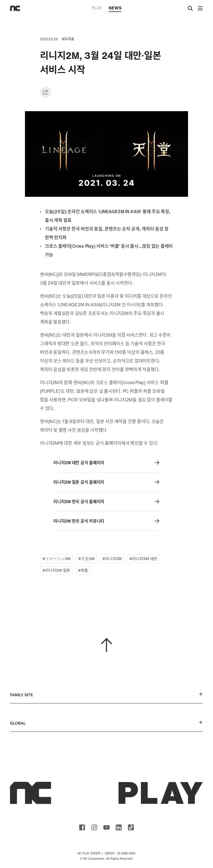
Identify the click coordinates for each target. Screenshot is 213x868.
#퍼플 (83, 570)
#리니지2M (112, 559)
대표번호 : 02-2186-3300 (120, 853)
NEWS (115, 8)
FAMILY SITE (106, 695)
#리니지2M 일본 (56, 570)
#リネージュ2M (56, 559)
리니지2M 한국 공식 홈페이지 (106, 502)
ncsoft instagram (94, 827)
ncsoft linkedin (119, 827)
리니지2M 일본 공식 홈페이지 (106, 482)
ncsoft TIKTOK (131, 827)
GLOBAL (106, 723)
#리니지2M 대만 (143, 559)
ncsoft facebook (82, 827)
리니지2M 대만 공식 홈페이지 (106, 463)
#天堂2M (86, 559)
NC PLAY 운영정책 (89, 853)
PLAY (97, 8)
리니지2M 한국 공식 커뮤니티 (106, 521)
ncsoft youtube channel (106, 827)
